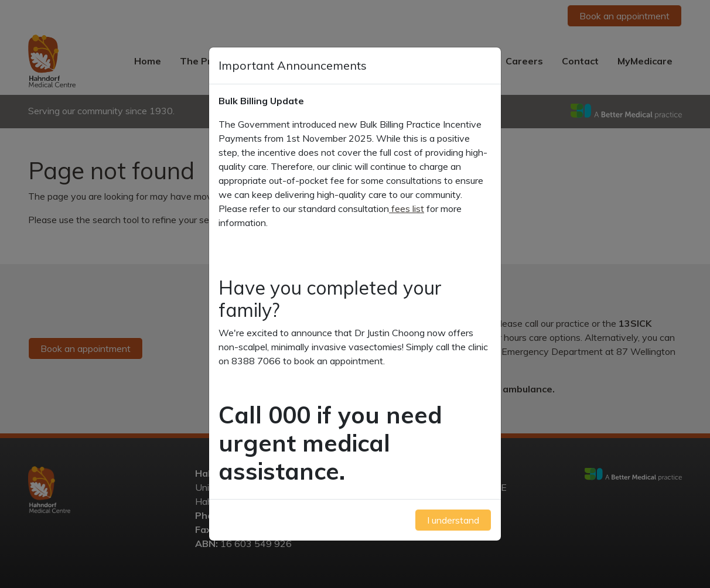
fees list (407, 208)
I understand (453, 520)
